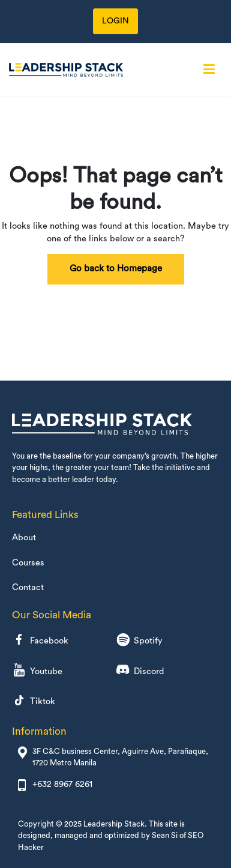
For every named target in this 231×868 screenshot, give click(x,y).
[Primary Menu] (209, 70)
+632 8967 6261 (62, 784)
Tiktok (34, 702)
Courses (28, 563)
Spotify (139, 641)
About (24, 538)
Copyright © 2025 (51, 824)
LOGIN (115, 21)
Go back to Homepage (116, 269)
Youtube (37, 671)
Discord (140, 671)
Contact (28, 587)
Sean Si (165, 835)
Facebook (40, 641)
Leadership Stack (114, 824)
